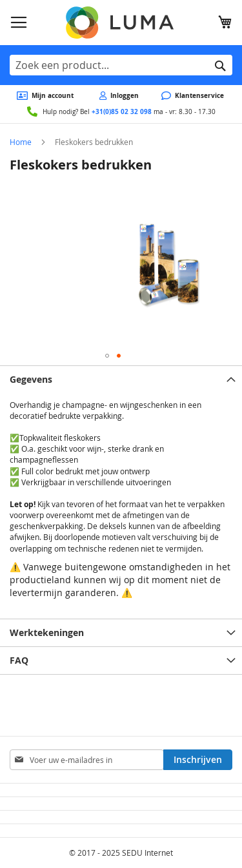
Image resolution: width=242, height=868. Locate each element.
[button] (107, 356)
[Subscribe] (198, 760)
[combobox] (121, 65)
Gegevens (31, 379)
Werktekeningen (47, 632)
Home (21, 142)
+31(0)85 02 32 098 (122, 111)
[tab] (121, 379)
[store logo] (121, 23)
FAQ (19, 660)
